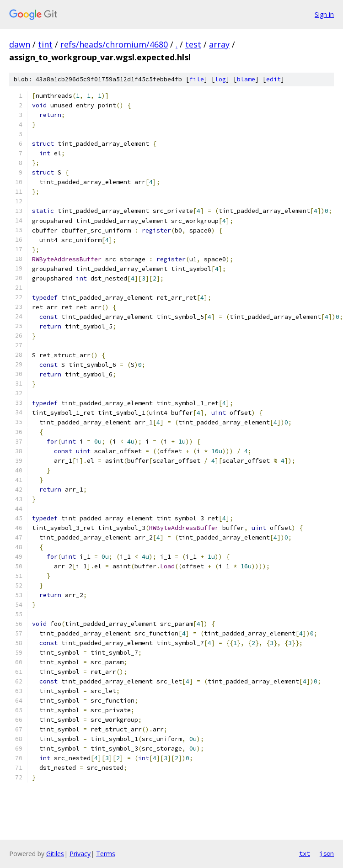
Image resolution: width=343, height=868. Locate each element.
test (193, 44)
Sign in (324, 14)
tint (45, 44)
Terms (106, 854)
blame (246, 79)
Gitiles (55, 854)
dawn (20, 44)
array (219, 44)
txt (305, 853)
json (327, 853)
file (197, 79)
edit (273, 79)
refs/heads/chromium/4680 (114, 44)
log (220, 79)
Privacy (80, 854)
